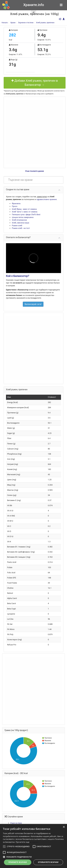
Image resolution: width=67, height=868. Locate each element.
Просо (15, 206)
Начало (5, 23)
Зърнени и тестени (26, 23)
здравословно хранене (47, 199)
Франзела (16, 203)
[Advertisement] (32, 132)
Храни (13, 23)
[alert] (33, 846)
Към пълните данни (35, 171)
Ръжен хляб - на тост (21, 228)
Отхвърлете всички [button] (48, 862)
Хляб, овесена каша (20, 223)
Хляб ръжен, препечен (45, 23)
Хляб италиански (19, 220)
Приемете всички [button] (18, 862)
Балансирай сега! (33, 304)
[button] (33, 857)
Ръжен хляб (17, 226)
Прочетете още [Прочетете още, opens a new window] (23, 842)
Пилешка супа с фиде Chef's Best (26, 215)
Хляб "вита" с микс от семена (25, 212)
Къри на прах (16, 823)
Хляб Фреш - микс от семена (24, 209)
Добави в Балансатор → (35, 83)
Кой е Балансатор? (18, 276)
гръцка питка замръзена (23, 217)
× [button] (64, 827)
